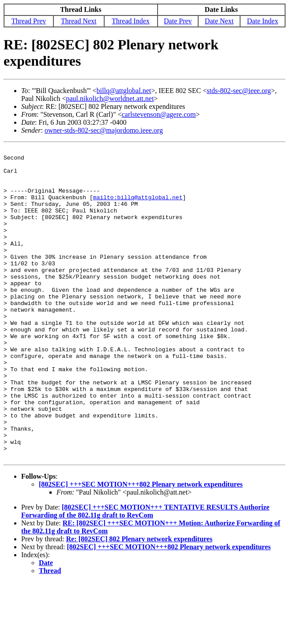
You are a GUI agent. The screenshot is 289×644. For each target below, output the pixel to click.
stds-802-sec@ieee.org (239, 91)
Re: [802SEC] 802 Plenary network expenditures (139, 601)
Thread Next (79, 21)
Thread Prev (29, 21)
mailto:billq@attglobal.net (138, 208)
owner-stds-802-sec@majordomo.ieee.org (104, 130)
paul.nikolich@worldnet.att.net (110, 99)
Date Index (263, 21)
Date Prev (178, 21)
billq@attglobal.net (124, 91)
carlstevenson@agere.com (159, 114)
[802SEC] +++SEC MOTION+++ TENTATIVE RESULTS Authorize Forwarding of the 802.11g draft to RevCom (145, 573)
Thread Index (131, 21)
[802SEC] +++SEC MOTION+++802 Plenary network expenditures (141, 546)
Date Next (219, 21)
